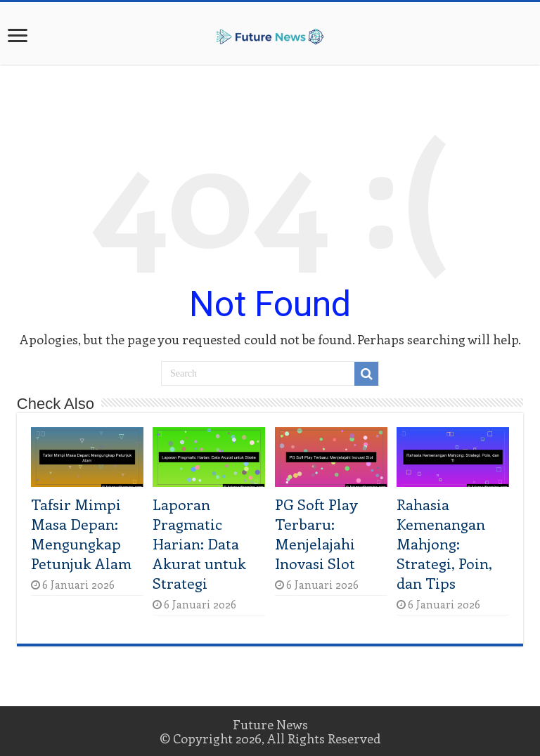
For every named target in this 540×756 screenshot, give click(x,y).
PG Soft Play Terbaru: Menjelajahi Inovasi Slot (316, 533)
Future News (270, 724)
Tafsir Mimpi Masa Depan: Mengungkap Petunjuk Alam (81, 533)
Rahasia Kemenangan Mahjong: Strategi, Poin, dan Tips (444, 543)
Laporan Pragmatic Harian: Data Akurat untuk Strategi (199, 543)
